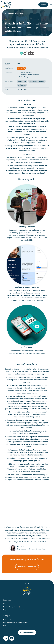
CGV (5, 626)
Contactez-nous (27, 632)
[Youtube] (12, 638)
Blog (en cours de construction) (15, 610)
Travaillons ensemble (27, 567)
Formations (7, 620)
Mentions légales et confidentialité (16, 623)
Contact (43, 5)
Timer (5, 604)
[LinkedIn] (6, 638)
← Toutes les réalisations (14, 13)
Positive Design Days (11, 607)
